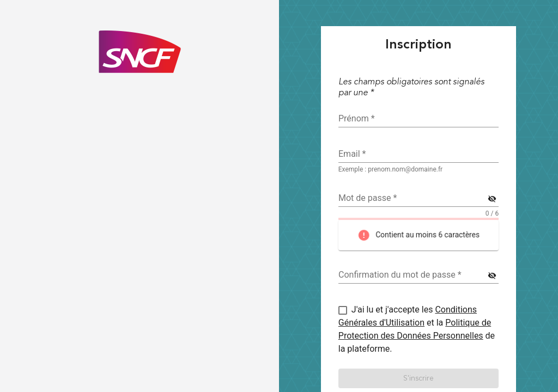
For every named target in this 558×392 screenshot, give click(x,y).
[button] (418, 378)
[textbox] (418, 154)
